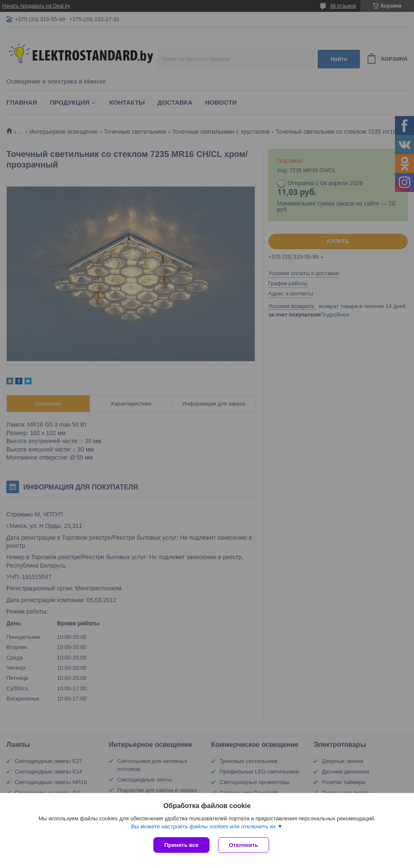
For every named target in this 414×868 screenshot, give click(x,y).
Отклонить (244, 845)
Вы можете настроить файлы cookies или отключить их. (204, 826)
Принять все (181, 845)
